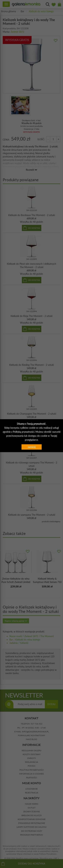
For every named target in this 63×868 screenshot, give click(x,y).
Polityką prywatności (24, 432)
